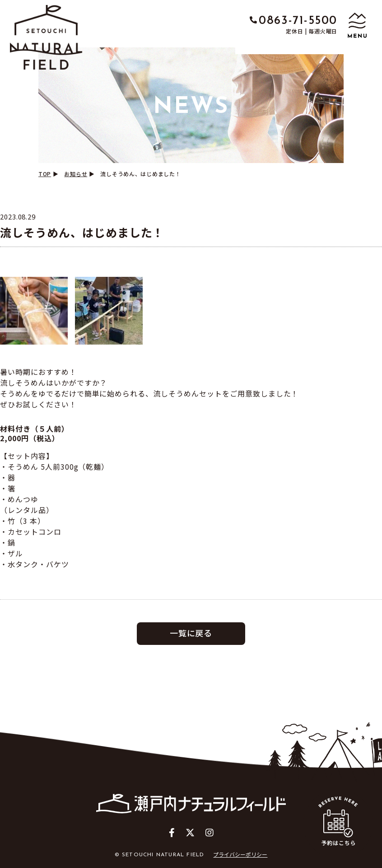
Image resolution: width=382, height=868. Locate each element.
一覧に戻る (191, 633)
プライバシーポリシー (240, 854)
